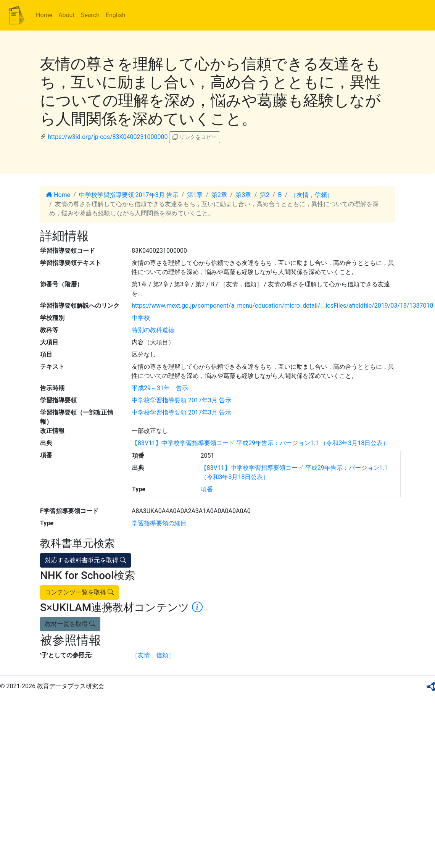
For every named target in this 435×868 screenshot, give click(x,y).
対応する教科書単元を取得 (85, 560)
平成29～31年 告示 (160, 388)
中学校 (141, 318)
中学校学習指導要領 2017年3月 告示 (129, 195)
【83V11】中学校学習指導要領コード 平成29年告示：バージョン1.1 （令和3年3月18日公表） (260, 443)
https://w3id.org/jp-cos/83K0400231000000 (108, 137)
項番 (207, 489)
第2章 (219, 195)
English (116, 15)
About (67, 15)
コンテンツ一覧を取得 (79, 592)
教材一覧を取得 (70, 624)
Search (90, 15)
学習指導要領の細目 (159, 523)
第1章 (195, 195)
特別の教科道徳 (153, 330)
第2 (265, 195)
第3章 (243, 195)
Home (44, 15)
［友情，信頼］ (312, 195)
